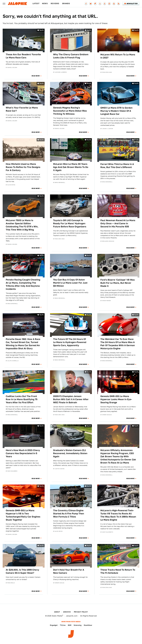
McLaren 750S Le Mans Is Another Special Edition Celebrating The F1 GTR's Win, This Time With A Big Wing (22, 225)
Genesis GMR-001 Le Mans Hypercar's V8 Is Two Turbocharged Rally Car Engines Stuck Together (23, 515)
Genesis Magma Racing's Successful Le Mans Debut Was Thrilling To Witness (70, 111)
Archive (67, 612)
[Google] (114, 4)
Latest (36, 3)
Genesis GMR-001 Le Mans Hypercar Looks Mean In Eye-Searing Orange (116, 399)
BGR (70, 625)
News (45, 3)
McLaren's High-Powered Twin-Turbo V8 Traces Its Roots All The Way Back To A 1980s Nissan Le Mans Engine (118, 515)
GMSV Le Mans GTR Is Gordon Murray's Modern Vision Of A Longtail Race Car (116, 111)
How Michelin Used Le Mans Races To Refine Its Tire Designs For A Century (23, 167)
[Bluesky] (91, 4)
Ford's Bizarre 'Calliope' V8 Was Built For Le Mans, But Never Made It (118, 283)
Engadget (54, 625)
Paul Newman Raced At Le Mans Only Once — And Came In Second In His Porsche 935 (118, 223)
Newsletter (131, 4)
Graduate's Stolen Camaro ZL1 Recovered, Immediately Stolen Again (70, 453)
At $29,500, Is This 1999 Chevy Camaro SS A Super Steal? (22, 571)
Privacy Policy (81, 612)
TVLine (63, 625)
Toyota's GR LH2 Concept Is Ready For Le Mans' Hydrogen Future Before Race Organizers (70, 223)
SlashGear (88, 625)
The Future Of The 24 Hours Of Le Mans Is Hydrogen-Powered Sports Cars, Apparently (70, 342)
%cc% (42, 30)
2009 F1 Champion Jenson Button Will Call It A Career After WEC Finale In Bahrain (71, 399)
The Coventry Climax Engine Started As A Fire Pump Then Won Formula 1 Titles (69, 514)
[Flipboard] (95, 4)
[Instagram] (109, 4)
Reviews (55, 3)
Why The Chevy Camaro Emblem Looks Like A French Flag (71, 56)
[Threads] (105, 4)
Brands (66, 3)
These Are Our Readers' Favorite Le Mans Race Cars (23, 56)
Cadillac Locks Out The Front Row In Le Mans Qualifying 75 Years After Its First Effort (22, 399)
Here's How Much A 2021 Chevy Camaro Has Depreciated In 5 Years (23, 453)
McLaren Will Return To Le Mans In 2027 (118, 56)
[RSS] (119, 4)
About (57, 612)
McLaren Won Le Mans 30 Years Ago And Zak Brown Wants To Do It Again (71, 167)
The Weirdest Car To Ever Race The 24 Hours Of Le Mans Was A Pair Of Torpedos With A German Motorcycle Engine (118, 344)
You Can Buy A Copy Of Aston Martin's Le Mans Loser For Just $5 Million (70, 283)
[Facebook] (86, 4)
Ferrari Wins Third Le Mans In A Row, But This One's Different (117, 166)
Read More (36, 76)
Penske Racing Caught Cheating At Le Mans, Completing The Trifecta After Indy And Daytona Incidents (23, 284)
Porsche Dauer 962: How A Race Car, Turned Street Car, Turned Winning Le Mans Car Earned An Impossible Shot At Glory (23, 344)
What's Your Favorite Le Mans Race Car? (22, 109)
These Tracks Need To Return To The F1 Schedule (118, 571)
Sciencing (78, 625)
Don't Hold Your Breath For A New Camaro (69, 571)
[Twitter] (100, 4)
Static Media (57, 616)
